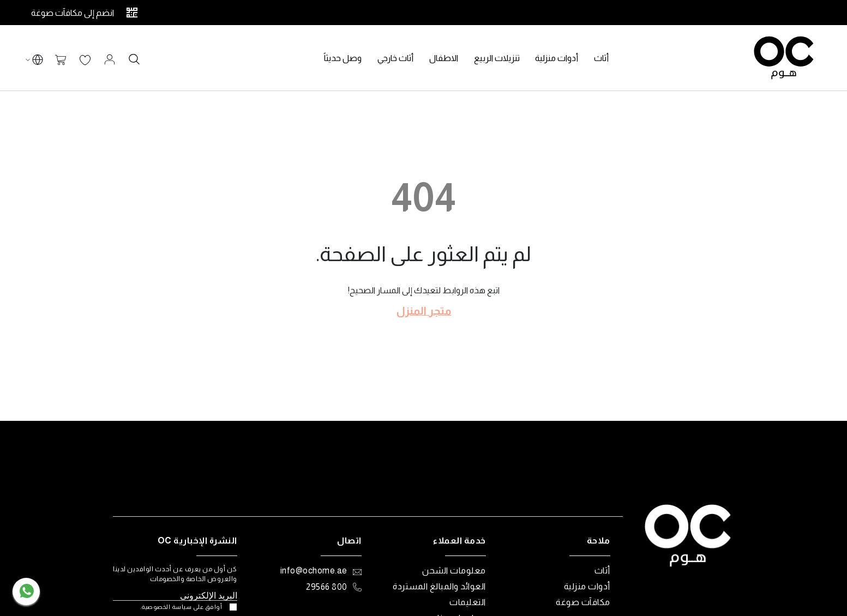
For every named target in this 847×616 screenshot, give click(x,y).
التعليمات (468, 602)
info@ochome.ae (314, 570)
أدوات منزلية (587, 586)
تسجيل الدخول (110, 59)
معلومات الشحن (454, 570)
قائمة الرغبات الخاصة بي (85, 61)
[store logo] (784, 58)
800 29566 (327, 587)
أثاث (602, 570)
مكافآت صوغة (583, 602)
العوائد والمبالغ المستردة (439, 586)
